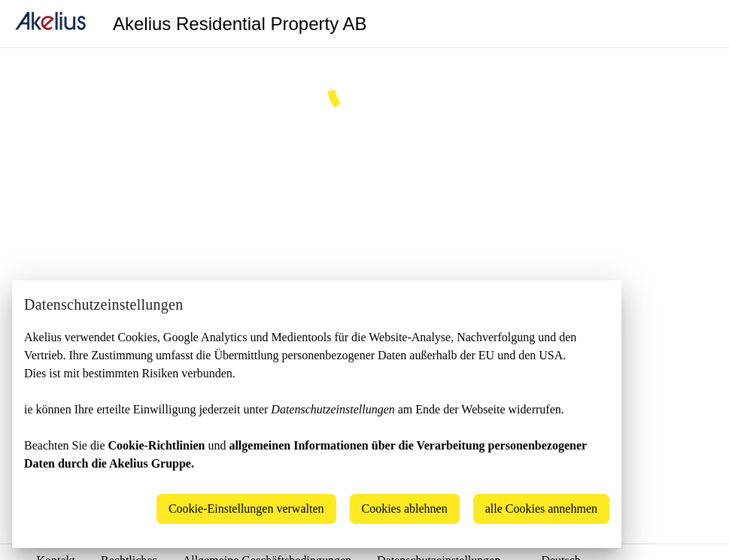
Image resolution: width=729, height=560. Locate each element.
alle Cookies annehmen (541, 509)
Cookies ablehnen (405, 509)
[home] (50, 24)
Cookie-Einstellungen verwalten (246, 509)
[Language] (699, 24)
